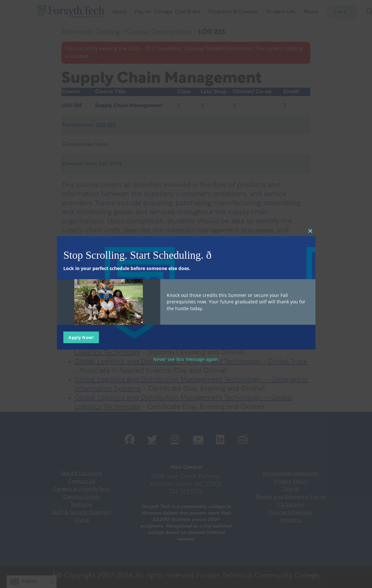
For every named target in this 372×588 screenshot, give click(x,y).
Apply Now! (81, 337)
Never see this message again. (186, 359)
